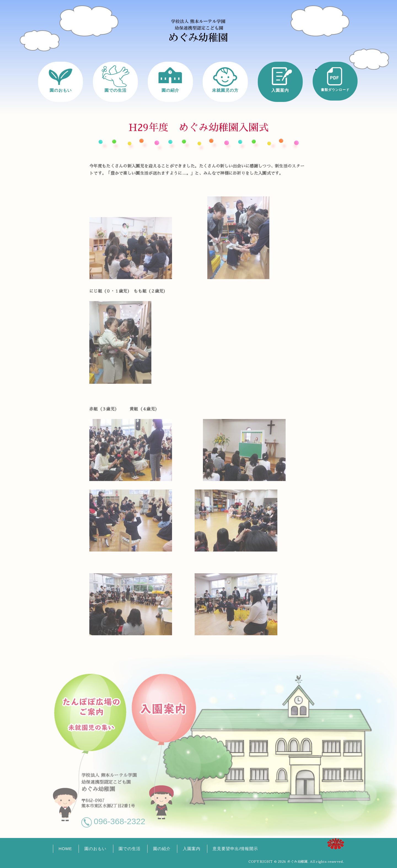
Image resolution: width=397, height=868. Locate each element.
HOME (65, 849)
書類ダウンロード (335, 90)
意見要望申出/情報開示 (235, 849)
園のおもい (61, 90)
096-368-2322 (120, 819)
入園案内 (280, 90)
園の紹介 (170, 90)
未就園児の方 (225, 90)
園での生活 (116, 90)
